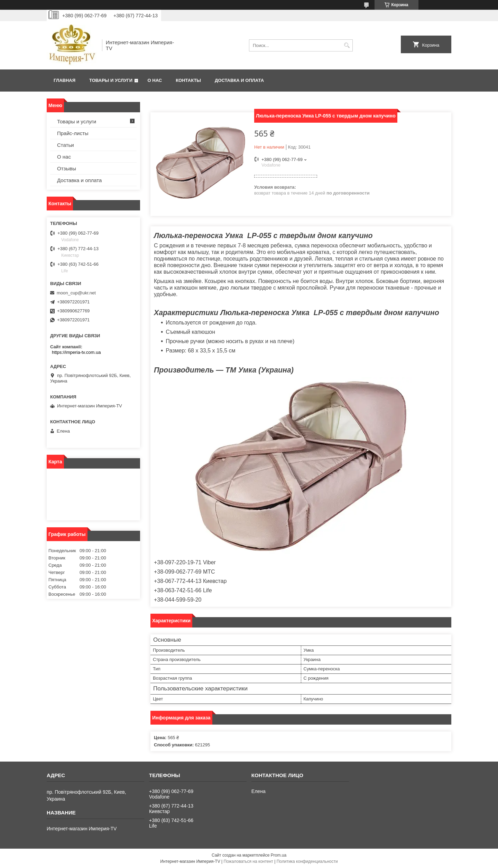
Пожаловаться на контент (248, 861)
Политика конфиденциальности (307, 861)
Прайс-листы (73, 133)
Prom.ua (279, 855)
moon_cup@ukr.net (76, 293)
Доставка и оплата (239, 80)
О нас (155, 80)
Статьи (66, 145)
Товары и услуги (111, 80)
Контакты (188, 80)
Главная (64, 80)
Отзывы (67, 168)
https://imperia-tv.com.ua (76, 352)
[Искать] (347, 45)
